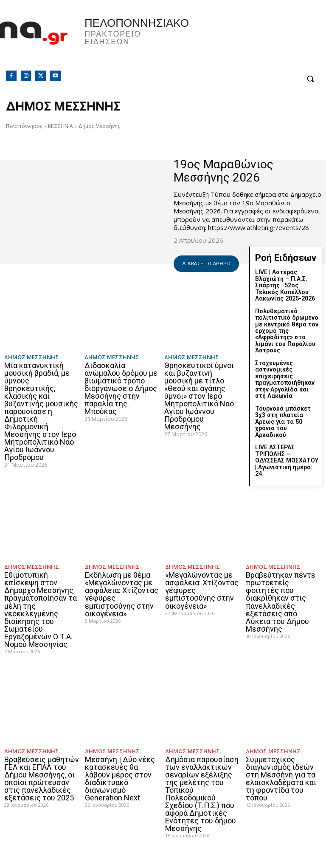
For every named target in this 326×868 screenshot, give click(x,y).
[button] (310, 79)
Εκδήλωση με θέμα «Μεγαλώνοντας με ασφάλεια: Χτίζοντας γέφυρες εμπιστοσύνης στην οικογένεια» (122, 580)
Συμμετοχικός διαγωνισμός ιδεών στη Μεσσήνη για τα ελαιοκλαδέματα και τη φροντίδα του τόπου (281, 764)
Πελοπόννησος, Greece (244, 40)
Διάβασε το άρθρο (206, 264)
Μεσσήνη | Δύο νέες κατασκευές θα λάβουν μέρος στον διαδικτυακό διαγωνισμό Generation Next (120, 764)
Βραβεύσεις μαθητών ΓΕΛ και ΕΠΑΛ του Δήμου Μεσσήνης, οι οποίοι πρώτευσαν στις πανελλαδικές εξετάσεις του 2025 (42, 764)
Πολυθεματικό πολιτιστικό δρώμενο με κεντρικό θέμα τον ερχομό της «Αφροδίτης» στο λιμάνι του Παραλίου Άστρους (286, 330)
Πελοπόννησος (24, 126)
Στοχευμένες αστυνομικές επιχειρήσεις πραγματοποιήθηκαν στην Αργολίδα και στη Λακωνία (285, 379)
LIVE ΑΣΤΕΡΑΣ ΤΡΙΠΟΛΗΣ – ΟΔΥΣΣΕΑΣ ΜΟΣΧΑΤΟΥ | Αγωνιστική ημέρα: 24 (287, 449)
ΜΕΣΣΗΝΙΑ (60, 126)
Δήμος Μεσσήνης (32, 357)
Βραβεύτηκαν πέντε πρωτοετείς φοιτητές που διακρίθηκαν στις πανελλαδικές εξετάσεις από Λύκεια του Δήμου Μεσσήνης (281, 588)
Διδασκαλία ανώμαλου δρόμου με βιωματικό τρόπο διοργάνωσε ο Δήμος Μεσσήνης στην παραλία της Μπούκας (121, 388)
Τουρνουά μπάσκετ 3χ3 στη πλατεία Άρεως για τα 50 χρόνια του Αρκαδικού (287, 417)
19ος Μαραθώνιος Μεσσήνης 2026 (223, 171)
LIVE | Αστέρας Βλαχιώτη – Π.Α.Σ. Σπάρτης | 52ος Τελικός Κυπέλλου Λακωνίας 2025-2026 (285, 285)
